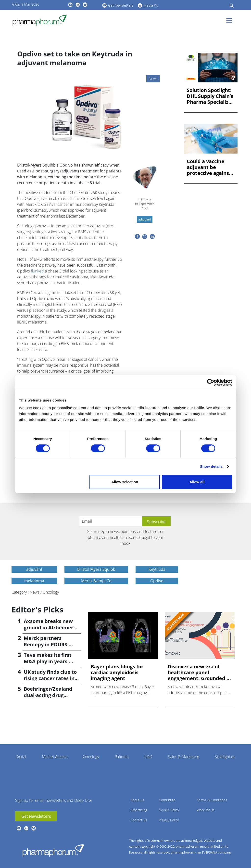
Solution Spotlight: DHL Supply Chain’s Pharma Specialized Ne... (211, 96)
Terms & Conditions (212, 800)
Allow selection (125, 482)
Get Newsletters (121, 5)
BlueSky (85, 5)
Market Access (55, 757)
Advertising (139, 810)
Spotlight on (225, 757)
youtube (70, 5)
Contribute (167, 800)
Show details (211, 466)
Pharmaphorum (53, 850)
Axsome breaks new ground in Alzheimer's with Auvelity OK (50, 628)
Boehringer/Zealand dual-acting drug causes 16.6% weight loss (49, 698)
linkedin (78, 5)
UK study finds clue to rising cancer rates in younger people (50, 678)
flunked (37, 271)
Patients (122, 757)
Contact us (139, 820)
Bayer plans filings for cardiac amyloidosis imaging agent (117, 673)
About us (137, 800)
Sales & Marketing (183, 757)
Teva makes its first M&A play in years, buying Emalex (48, 661)
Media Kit (151, 5)
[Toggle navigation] (231, 20)
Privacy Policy (169, 820)
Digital (21, 757)
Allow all (197, 482)
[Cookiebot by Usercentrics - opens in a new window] (211, 382)
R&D (148, 757)
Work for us (206, 810)
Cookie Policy (169, 810)
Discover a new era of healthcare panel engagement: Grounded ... (199, 673)
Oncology (91, 757)
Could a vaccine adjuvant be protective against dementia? (209, 167)
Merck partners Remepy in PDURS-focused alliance (46, 644)
